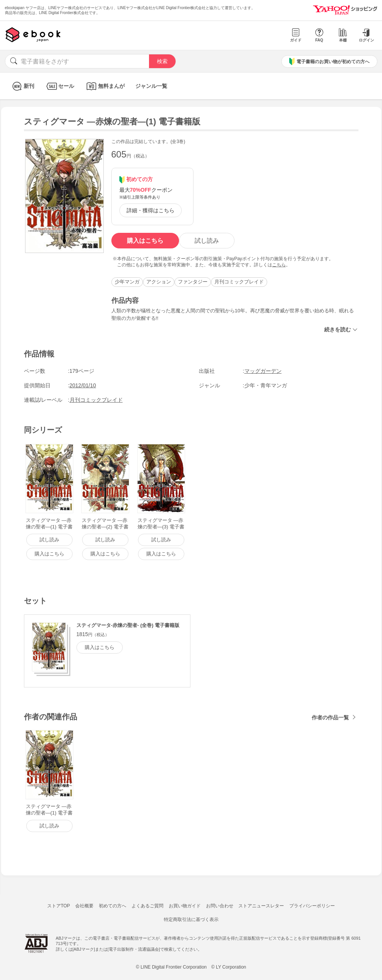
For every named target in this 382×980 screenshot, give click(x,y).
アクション (159, 282)
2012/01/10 (83, 385)
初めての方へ (113, 906)
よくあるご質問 (147, 906)
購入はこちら (145, 241)
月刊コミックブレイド (239, 282)
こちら (279, 265)
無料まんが (105, 86)
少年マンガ (127, 282)
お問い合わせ (220, 906)
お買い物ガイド (185, 906)
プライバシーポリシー (312, 906)
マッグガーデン (263, 371)
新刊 (22, 86)
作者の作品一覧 (330, 717)
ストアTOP (59, 906)
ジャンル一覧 (151, 86)
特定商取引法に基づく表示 (191, 920)
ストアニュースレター (261, 906)
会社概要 (84, 906)
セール (59, 86)
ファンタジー (193, 282)
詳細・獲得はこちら (151, 210)
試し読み (207, 241)
